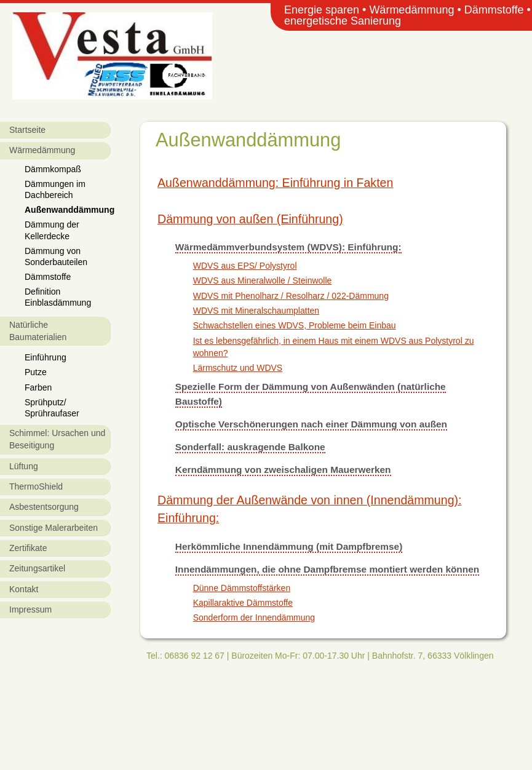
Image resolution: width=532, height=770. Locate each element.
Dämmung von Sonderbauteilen (56, 256)
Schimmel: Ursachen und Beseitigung (57, 439)
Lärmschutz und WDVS (238, 368)
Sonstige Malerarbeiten (54, 528)
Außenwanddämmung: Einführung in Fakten (275, 183)
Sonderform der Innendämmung (254, 617)
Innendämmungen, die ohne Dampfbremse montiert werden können (327, 569)
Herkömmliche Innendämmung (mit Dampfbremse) (289, 546)
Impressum (30, 609)
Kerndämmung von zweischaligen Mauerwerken (283, 470)
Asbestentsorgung (44, 507)
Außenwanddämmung (68, 210)
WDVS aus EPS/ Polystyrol (245, 266)
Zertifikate (28, 548)
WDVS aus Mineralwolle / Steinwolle (263, 280)
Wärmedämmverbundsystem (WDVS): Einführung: (288, 247)
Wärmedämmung (42, 150)
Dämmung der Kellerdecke (52, 230)
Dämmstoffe (48, 277)
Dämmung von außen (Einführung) (250, 219)
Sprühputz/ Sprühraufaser (52, 408)
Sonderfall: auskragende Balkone (250, 447)
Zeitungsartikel (37, 568)
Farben (38, 387)
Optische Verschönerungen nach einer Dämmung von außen (311, 424)
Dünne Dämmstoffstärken (242, 588)
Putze (36, 372)
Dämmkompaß (53, 169)
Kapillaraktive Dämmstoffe (243, 603)
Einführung (46, 357)
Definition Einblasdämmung (58, 297)
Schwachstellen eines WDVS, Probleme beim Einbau (295, 325)
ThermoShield (36, 486)
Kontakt (24, 589)
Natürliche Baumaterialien (38, 331)
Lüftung (24, 466)
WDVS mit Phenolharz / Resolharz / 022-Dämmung (291, 296)
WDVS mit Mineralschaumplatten (256, 311)
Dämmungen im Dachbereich (55, 189)
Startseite (27, 130)
